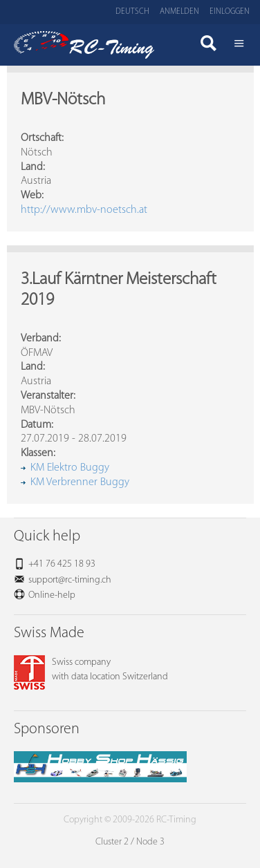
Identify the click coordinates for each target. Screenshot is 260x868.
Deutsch (132, 12)
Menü (239, 45)
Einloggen (230, 12)
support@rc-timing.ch (70, 580)
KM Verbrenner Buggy (80, 482)
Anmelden (179, 12)
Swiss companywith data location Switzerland (91, 670)
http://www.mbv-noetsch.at (84, 210)
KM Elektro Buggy (70, 468)
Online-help (52, 595)
